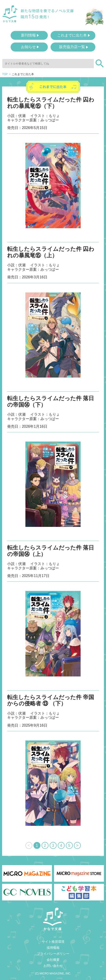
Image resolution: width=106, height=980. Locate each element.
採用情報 (53, 948)
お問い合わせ (53, 966)
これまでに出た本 (72, 35)
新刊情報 (28, 35)
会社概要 (53, 960)
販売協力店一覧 (72, 47)
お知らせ (28, 47)
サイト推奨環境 (53, 942)
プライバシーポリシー (53, 954)
